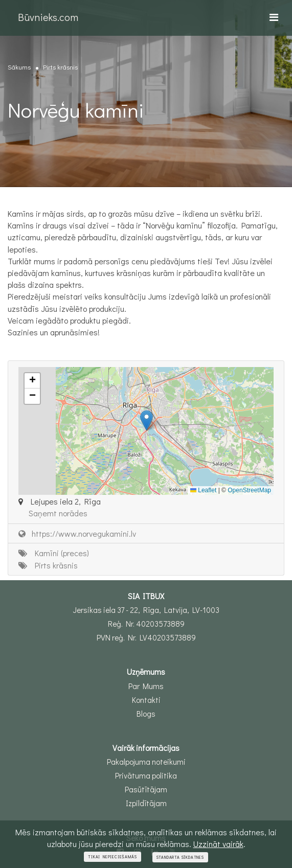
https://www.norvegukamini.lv (77, 533)
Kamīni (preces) (54, 553)
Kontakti (146, 700)
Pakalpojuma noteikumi (146, 762)
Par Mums (146, 686)
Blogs (146, 714)
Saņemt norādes (58, 513)
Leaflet (203, 490)
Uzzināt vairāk (218, 844)
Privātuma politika (146, 775)
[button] (147, 420)
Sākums (19, 67)
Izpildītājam (146, 803)
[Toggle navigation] (274, 17)
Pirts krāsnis (60, 67)
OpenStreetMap (249, 490)
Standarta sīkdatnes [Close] (180, 857)
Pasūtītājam (146, 789)
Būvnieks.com (48, 17)
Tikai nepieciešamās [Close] (112, 857)
